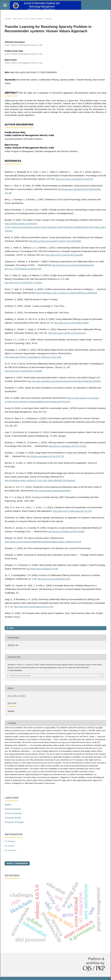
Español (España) (13, 809)
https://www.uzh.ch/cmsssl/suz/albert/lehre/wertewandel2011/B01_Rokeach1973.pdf (43, 542)
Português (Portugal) (14, 822)
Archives (18, 19)
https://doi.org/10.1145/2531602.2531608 (64, 255)
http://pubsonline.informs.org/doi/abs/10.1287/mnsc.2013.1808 (33, 357)
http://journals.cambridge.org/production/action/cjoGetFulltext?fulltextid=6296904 (64, 381)
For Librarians (11, 850)
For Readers (10, 841)
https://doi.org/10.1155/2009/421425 (54, 579)
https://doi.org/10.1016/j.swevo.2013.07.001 (34, 607)
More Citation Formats (20, 676)
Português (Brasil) (13, 818)
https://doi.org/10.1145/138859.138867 (71, 323)
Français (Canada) (13, 813)
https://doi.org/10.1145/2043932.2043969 (23, 371)
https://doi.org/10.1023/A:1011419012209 (67, 333)
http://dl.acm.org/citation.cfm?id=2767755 (45, 456)
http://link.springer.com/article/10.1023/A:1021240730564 (55, 241)
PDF (11, 628)
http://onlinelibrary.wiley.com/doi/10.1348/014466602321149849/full (67, 293)
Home (8, 19)
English (8, 805)
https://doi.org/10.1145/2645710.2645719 (74, 179)
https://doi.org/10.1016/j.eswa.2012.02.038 (72, 511)
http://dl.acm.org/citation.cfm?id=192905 (66, 532)
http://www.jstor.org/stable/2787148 (42, 569)
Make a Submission (17, 863)
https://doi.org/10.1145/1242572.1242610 (23, 283)
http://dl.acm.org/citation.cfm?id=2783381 (68, 446)
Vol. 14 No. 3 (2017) (34, 19)
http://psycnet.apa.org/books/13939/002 (53, 491)
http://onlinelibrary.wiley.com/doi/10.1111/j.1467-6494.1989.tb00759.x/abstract (40, 480)
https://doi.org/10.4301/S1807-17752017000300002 (34, 72)
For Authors (10, 846)
